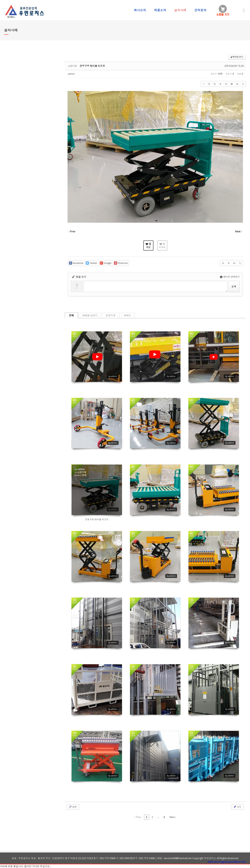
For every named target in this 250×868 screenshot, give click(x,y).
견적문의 (200, 10)
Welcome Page (216, 862)
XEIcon (237, 862)
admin (71, 74)
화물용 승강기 (90, 315)
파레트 (127, 315)
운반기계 (110, 315)
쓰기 (237, 807)
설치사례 (180, 10)
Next (173, 817)
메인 (244, 862)
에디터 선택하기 (230, 277)
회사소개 (140, 10)
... (158, 817)
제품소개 (160, 10)
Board (229, 862)
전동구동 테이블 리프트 (92, 66)
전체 (71, 315)
